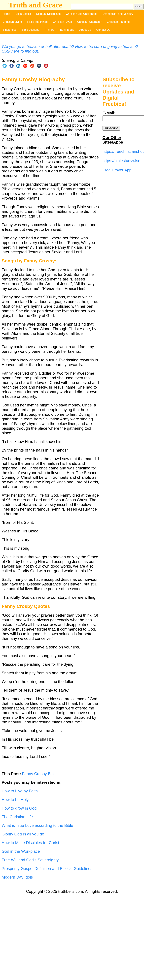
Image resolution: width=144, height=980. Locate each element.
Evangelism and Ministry (118, 14)
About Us (85, 30)
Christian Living (12, 22)
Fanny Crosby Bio (38, 774)
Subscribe (111, 128)
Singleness (10, 30)
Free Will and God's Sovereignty (30, 860)
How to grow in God (19, 808)
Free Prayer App (117, 170)
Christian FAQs (62, 22)
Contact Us (103, 30)
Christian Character (89, 22)
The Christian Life (17, 817)
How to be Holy (15, 800)
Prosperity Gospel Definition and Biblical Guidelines (47, 869)
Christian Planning (118, 22)
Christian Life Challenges (82, 14)
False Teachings (37, 22)
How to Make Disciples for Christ (30, 843)
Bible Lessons (31, 30)
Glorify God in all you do (23, 834)
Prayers (50, 30)
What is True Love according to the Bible (37, 825)
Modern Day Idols (17, 877)
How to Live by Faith (20, 791)
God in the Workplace (21, 851)
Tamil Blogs (67, 30)
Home (6, 14)
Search (139, 7)
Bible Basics (23, 14)
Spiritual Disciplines (48, 14)
